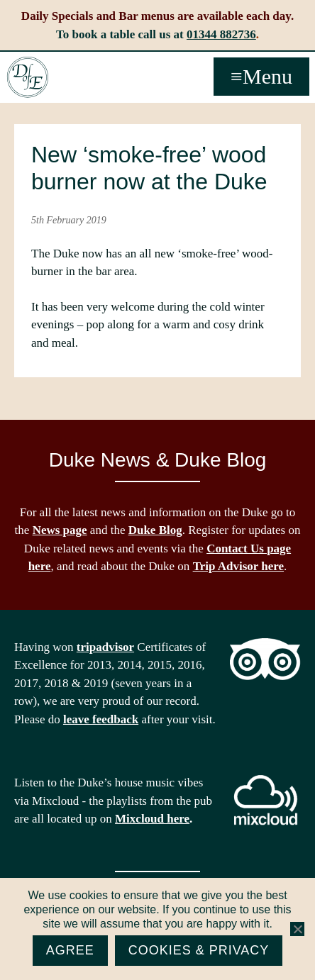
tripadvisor (105, 647)
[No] (297, 929)
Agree (70, 950)
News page (60, 530)
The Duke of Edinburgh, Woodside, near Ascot (28, 77)
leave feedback (101, 719)
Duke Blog (155, 530)
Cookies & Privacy (199, 950)
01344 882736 (221, 34)
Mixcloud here (152, 819)
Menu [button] (267, 76)
